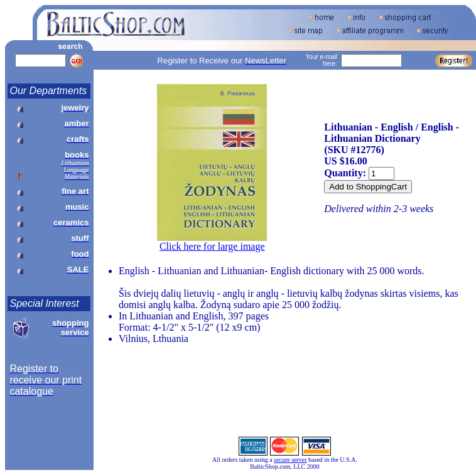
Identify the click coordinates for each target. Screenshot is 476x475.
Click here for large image (212, 246)
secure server (290, 460)
